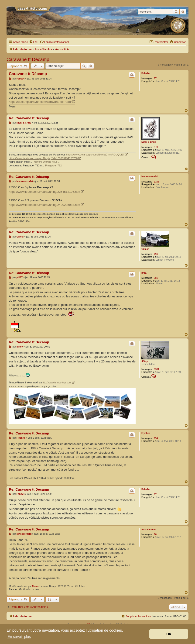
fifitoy (145, 361)
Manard (36, 586)
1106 (157, 182)
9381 (157, 369)
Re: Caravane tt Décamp (29, 118)
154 (156, 438)
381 (156, 278)
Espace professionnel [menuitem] (54, 42)
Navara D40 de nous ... (47, 162)
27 (155, 78)
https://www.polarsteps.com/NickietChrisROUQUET (95, 155)
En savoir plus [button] (19, 637)
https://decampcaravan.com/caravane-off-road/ (40, 102)
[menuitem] (34, 42)
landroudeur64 (149, 177)
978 (156, 147)
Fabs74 (145, 73)
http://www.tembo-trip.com (56, 382)
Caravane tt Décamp (28, 59)
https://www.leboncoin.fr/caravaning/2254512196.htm (44, 192)
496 (156, 254)
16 (155, 534)
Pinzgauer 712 (53, 165)
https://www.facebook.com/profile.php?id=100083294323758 (43, 158)
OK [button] (169, 634)
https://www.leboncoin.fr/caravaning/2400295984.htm (44, 205)
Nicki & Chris (149, 142)
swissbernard (149, 529)
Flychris (146, 433)
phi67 (144, 273)
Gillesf (145, 249)
